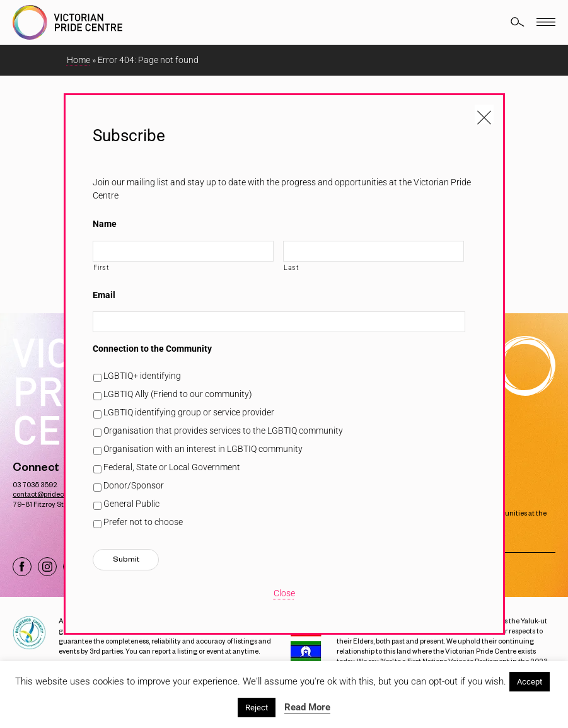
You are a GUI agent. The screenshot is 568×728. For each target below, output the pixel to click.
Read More (307, 707)
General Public (131, 504)
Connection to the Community (152, 349)
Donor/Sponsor (134, 485)
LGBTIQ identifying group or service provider (189, 412)
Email (104, 295)
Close (284, 593)
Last (292, 267)
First (101, 267)
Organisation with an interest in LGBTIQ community (203, 449)
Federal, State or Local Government (172, 467)
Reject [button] (257, 708)
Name (105, 224)
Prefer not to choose (143, 522)
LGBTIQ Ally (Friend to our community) (178, 394)
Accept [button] (530, 682)
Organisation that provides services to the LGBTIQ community (223, 430)
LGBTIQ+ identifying (142, 376)
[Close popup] (484, 114)
